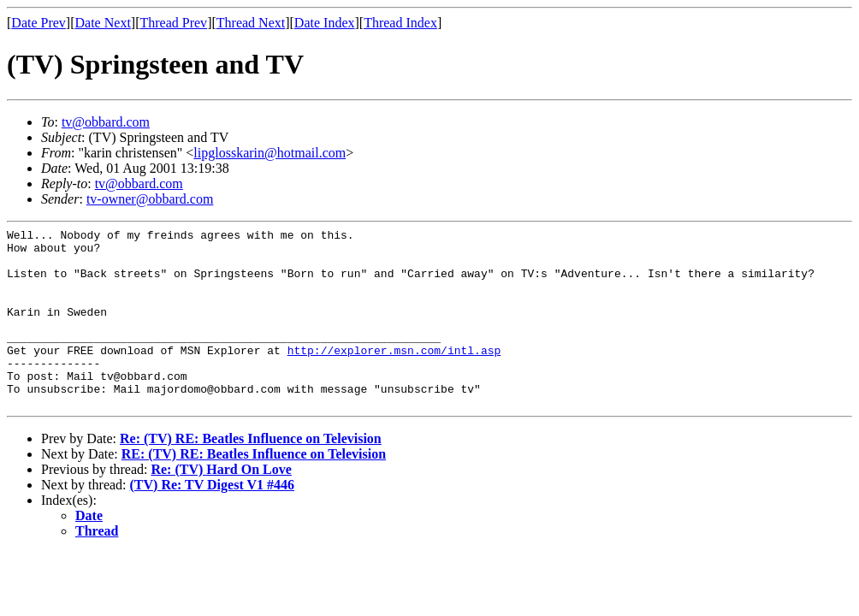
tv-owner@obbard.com (150, 199)
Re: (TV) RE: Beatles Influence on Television (251, 474)
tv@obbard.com (106, 122)
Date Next (103, 23)
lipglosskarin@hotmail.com (270, 153)
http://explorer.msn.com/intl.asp (394, 376)
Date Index (325, 23)
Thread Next (251, 23)
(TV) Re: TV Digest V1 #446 (212, 521)
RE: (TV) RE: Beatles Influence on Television (254, 490)
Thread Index (400, 23)
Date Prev (39, 23)
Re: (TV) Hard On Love (221, 505)
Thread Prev (173, 23)
